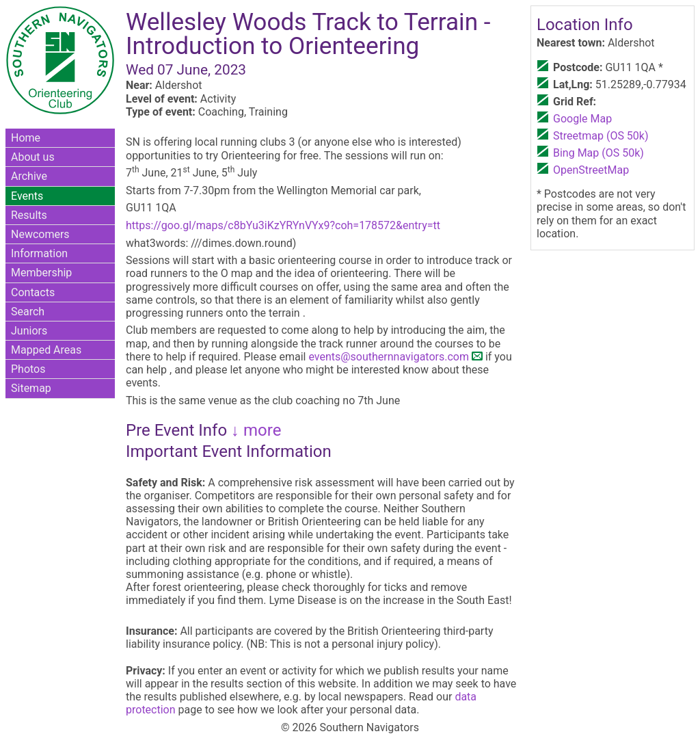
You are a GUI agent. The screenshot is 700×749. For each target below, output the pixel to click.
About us (33, 157)
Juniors (29, 331)
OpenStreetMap (591, 170)
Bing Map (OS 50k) (598, 153)
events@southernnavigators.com (389, 357)
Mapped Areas (46, 350)
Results (29, 215)
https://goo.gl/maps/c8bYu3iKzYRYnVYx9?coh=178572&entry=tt (283, 225)
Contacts (33, 292)
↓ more (254, 430)
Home (26, 138)
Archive (29, 176)
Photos (28, 369)
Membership (41, 273)
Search (28, 312)
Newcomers (40, 234)
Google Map (582, 119)
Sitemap (31, 388)
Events (27, 196)
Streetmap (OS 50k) (601, 136)
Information (39, 253)
